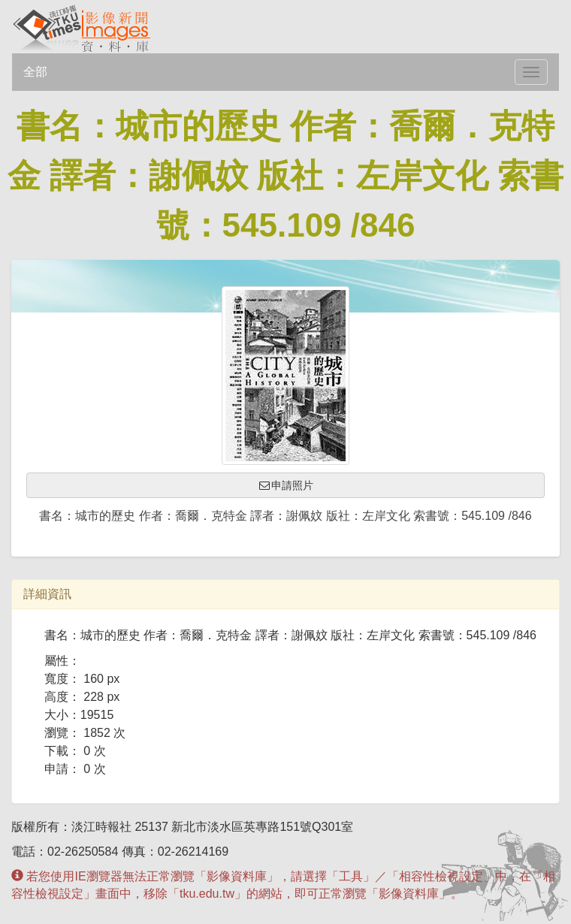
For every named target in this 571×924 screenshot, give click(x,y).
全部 (35, 72)
